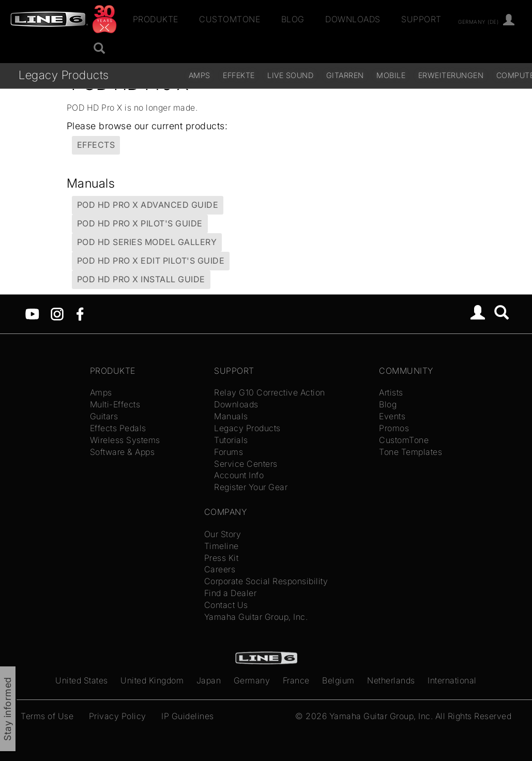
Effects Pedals (118, 428)
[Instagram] (57, 313)
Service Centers (246, 464)
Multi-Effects (115, 404)
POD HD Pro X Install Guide (141, 279)
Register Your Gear (251, 487)
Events (392, 416)
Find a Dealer (231, 593)
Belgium (338, 680)
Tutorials (231, 440)
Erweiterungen (451, 75)
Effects (96, 145)
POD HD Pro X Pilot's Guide (140, 223)
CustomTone (230, 19)
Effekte (239, 75)
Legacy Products (64, 75)
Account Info (239, 475)
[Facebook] (80, 313)
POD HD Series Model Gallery (147, 242)
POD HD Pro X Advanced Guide (148, 205)
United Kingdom (152, 680)
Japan (209, 680)
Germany (252, 680)
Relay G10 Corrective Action (270, 392)
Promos (394, 428)
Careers (220, 569)
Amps (200, 75)
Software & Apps (123, 452)
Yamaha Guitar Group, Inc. (256, 617)
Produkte (156, 19)
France (296, 680)
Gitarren (345, 75)
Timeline (222, 546)
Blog (293, 19)
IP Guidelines (188, 716)
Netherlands (391, 680)
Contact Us (226, 605)
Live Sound (290, 75)
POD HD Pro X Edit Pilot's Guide (151, 261)
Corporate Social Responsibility (266, 581)
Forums (229, 452)
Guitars (104, 416)
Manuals (231, 416)
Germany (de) (478, 21)
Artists (391, 392)
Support (421, 19)
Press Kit (222, 558)
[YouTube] (32, 313)
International (452, 680)
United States (82, 680)
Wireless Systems (125, 440)
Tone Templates (411, 452)
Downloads (353, 19)
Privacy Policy (118, 716)
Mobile (391, 75)
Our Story (223, 534)
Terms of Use (47, 716)
